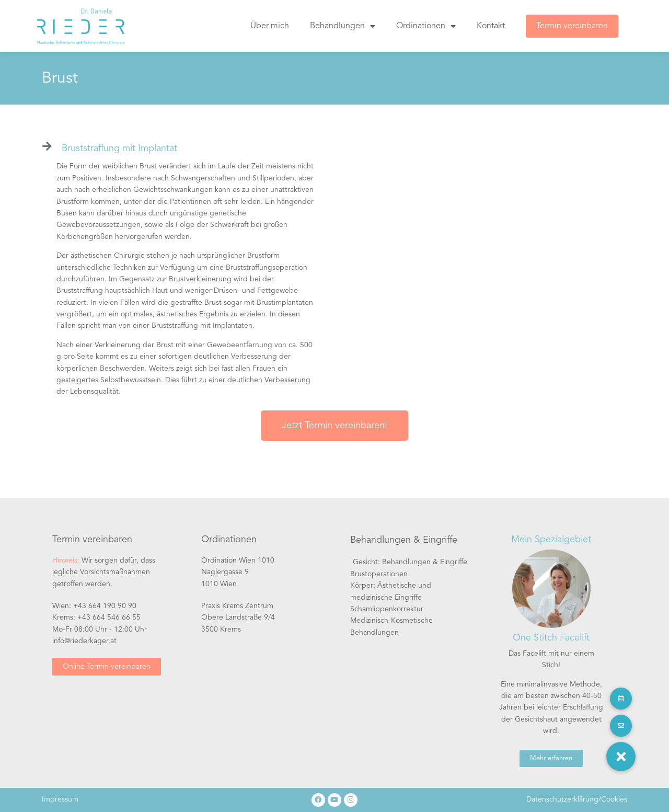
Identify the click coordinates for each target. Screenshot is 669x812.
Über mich (270, 26)
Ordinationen (426, 26)
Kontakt (491, 26)
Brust (60, 78)
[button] (621, 757)
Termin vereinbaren (572, 26)
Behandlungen (343, 26)
